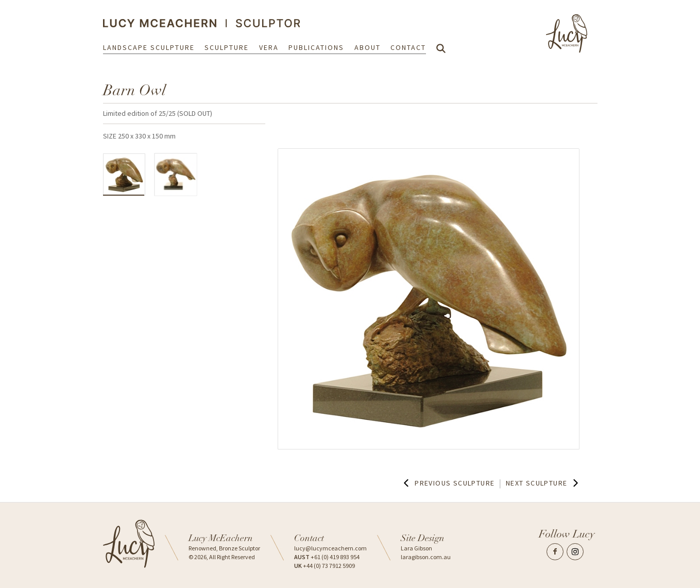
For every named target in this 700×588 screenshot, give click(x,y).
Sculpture (227, 47)
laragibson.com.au (426, 557)
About (368, 47)
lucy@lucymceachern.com (330, 548)
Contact (408, 47)
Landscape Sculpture (149, 47)
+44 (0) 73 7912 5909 (325, 566)
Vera (269, 47)
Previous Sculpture (448, 483)
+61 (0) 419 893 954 (327, 557)
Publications (316, 47)
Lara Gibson (416, 548)
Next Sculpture (543, 483)
